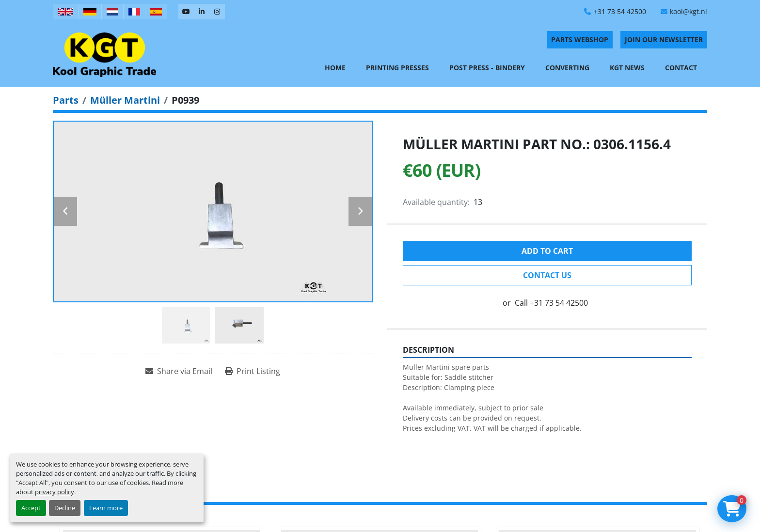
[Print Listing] (253, 371)
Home (335, 68)
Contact (681, 68)
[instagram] (217, 12)
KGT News (627, 68)
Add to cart (547, 251)
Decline (65, 508)
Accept (31, 508)
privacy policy (55, 492)
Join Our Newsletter (664, 39)
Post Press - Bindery (487, 68)
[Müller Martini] (125, 100)
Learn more (106, 508)
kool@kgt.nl (689, 11)
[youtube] (186, 12)
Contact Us (547, 275)
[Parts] (66, 100)
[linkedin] (202, 12)
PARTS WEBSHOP (580, 39)
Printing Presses (397, 68)
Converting (567, 68)
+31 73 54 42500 (620, 11)
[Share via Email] (179, 371)
